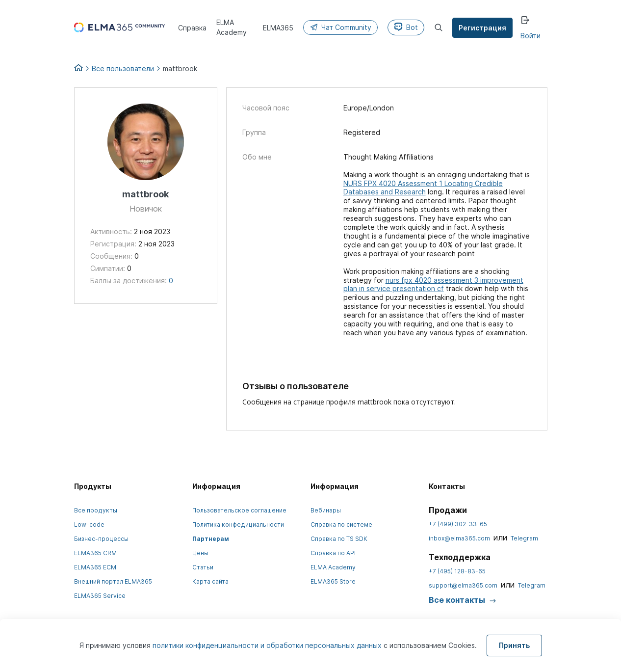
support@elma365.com (463, 585)
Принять (514, 645)
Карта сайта (210, 581)
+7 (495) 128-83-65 (457, 571)
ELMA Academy (333, 567)
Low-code (89, 524)
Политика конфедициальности (238, 524)
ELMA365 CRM (95, 553)
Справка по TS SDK (339, 539)
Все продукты (96, 510)
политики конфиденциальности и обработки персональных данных (268, 645)
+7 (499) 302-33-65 (458, 524)
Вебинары (326, 510)
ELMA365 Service (100, 596)
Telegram (524, 538)
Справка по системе (341, 524)
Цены (200, 553)
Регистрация (483, 28)
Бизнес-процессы (101, 539)
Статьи (203, 567)
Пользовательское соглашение (239, 510)
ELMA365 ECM (95, 567)
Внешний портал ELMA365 (113, 581)
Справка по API (333, 553)
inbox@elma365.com (459, 538)
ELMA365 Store (333, 581)
